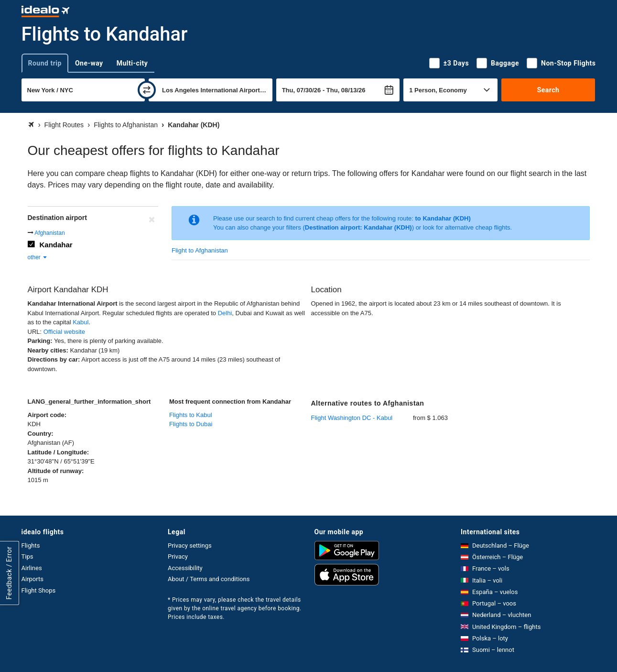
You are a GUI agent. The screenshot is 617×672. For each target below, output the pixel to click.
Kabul (81, 322)
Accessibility (185, 568)
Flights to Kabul (191, 415)
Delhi (225, 313)
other (38, 257)
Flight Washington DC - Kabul (352, 418)
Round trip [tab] (45, 63)
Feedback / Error (9, 573)
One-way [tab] (89, 63)
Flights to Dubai (191, 424)
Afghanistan (49, 233)
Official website (64, 332)
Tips (27, 556)
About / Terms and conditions (209, 579)
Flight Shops (39, 590)
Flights (31, 545)
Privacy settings (190, 545)
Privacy (178, 556)
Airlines (32, 568)
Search (548, 90)
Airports (32, 579)
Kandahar (56, 245)
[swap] (147, 90)
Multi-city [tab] (132, 63)
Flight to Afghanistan (200, 250)
